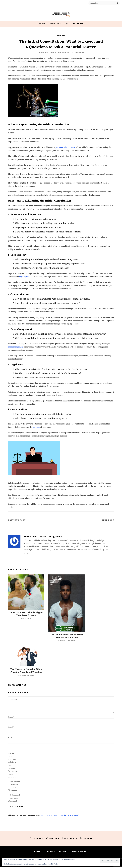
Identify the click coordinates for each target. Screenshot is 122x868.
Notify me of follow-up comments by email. (15, 786)
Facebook (36, 838)
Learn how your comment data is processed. (60, 815)
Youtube (86, 838)
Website (11, 737)
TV (67, 24)
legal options (25, 277)
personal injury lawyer (65, 147)
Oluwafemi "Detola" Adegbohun (53, 52)
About (63, 851)
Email (11, 727)
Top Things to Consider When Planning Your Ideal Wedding (26, 671)
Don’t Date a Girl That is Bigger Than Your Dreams (26, 614)
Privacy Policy (79, 851)
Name (11, 717)
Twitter (53, 838)
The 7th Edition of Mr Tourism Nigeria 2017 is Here (67, 636)
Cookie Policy (53, 864)
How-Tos (56, 24)
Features (78, 24)
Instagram (69, 838)
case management (16, 347)
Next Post (108, 520)
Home (37, 851)
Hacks (42, 24)
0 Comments (78, 52)
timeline (36, 427)
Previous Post (17, 520)
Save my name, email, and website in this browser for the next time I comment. (13, 765)
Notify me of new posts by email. (15, 798)
